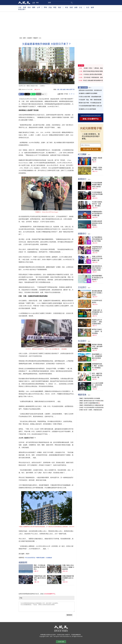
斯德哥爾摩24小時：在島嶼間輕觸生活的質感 (97, 356)
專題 (55, 7)
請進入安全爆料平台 (91, 119)
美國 (24, 7)
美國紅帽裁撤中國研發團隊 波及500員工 (68, 578)
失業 (61, 89)
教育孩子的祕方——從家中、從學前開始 (97, 331)
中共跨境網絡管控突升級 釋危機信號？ (97, 194)
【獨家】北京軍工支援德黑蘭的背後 (89, 403)
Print (44, 94)
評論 (50, 7)
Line (33, 94)
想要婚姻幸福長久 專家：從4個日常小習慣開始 (98, 366)
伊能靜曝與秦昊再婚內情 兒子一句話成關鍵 (97, 249)
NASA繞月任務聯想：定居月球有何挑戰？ (98, 385)
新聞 (24, 38)
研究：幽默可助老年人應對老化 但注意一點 (97, 375)
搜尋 (71, 3)
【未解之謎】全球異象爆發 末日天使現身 (97, 312)
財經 (71, 7)
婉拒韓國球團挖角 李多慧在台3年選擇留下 (98, 278)
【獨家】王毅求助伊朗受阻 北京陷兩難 (89, 398)
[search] (60, 3)
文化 (81, 7)
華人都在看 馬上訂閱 (91, 149)
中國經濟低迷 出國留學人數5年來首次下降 (40, 578)
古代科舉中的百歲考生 (97, 302)
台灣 (38, 7)
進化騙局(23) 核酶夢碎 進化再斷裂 (88, 93)
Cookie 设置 (61, 642)
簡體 (37, 3)
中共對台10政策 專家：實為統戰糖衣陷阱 (90, 97)
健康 (92, 7)
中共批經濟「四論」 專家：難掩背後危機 (90, 100)
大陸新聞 (29, 38)
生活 (88, 7)
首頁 (21, 38)
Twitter (27, 94)
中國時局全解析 (40, 558)
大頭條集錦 (49, 558)
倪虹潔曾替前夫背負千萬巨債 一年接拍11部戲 (97, 268)
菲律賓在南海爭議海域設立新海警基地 (97, 223)
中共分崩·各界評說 (30, 558)
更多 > (90, 88)
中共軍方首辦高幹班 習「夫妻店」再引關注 (97, 204)
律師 (68, 89)
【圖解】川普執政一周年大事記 (97, 169)
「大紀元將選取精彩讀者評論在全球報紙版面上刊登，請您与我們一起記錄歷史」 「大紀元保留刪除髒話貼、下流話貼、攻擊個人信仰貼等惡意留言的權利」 (47, 607)
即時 (45, 7)
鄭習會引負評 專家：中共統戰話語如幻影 (90, 103)
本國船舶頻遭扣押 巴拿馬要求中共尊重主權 (97, 214)
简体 (62, 94)
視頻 (59, 7)
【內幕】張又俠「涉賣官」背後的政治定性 (90, 410)
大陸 (20, 7)
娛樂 (76, 7)
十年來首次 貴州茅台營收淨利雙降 (93, 74)
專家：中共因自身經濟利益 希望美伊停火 (40, 567)
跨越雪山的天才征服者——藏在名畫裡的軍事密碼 (97, 322)
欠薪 (58, 89)
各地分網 (22, 10)
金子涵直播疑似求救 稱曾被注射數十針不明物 (97, 239)
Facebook (21, 94)
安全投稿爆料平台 (50, 594)
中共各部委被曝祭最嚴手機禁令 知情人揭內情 (97, 185)
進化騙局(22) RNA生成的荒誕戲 (87, 109)
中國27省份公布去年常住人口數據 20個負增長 (68, 567)
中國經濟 (35, 38)
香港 (29, 7)
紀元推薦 (84, 87)
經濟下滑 (72, 89)
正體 (34, 3)
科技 (67, 7)
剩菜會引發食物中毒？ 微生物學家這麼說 (97, 346)
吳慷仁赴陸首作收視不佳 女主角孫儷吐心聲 (97, 258)
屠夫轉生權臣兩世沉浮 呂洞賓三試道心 (97, 293)
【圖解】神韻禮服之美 (97, 159)
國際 (34, 7)
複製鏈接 (39, 94)
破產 (64, 89)
